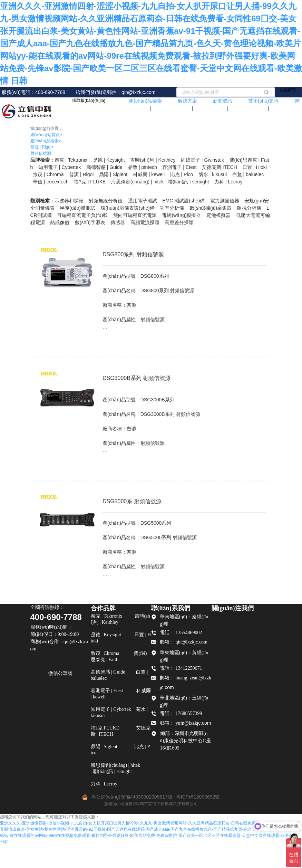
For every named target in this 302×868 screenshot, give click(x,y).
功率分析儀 (172, 208)
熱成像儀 (60, 222)
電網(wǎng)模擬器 (181, 215)
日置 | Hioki (255, 167)
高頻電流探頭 (145, 222)
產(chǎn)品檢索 (46, 141)
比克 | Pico (182, 174)
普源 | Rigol (42, 147)
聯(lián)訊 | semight (188, 182)
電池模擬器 (218, 215)
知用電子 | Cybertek (60, 167)
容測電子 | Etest (179, 167)
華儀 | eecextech (51, 182)
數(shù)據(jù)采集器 (211, 208)
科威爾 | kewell (149, 174)
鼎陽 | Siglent (113, 174)
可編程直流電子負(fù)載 (82, 215)
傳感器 (118, 222)
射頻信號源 (41, 153)
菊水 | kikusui (213, 174)
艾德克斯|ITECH (220, 167)
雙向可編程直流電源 (135, 215)
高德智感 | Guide (104, 167)
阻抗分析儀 (249, 208)
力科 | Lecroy (228, 182)
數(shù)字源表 (90, 222)
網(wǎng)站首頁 (46, 135)
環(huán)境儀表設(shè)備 (128, 208)
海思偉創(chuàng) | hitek (137, 182)
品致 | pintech (142, 167)
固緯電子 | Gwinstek (202, 160)
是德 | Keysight (109, 160)
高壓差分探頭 (179, 222)
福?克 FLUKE (90, 182)
